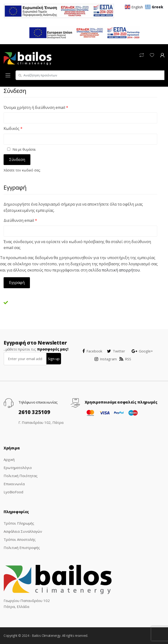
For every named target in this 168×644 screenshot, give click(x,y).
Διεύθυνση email (20, 220)
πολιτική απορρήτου (121, 270)
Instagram (106, 359)
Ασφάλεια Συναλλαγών (23, 531)
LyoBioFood (13, 492)
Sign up (54, 359)
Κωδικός (13, 128)
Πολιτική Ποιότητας (21, 476)
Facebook (92, 351)
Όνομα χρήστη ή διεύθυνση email (36, 107)
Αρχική (9, 459)
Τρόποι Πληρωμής (19, 523)
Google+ (142, 351)
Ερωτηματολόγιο (18, 468)
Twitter (116, 351)
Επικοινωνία (14, 484)
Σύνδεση (17, 160)
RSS (125, 359)
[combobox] (90, 75)
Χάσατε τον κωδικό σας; (22, 170)
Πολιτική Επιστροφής (22, 548)
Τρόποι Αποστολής (20, 539)
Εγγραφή (17, 282)
